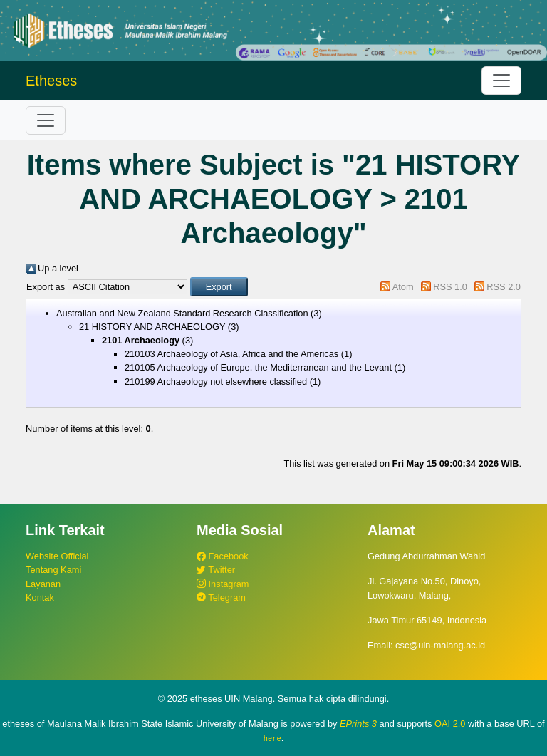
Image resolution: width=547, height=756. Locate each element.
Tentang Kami (53, 570)
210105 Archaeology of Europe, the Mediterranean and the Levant (258, 367)
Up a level (58, 268)
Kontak (40, 597)
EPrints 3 (358, 724)
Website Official (57, 556)
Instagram (223, 584)
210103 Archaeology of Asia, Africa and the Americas (231, 354)
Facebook (223, 556)
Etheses (51, 81)
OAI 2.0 (450, 724)
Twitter (216, 570)
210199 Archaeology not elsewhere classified (216, 382)
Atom (403, 287)
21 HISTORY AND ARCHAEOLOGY (152, 327)
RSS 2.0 (504, 287)
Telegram (221, 597)
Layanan (43, 584)
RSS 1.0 (450, 287)
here (272, 738)
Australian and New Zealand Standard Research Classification (182, 313)
